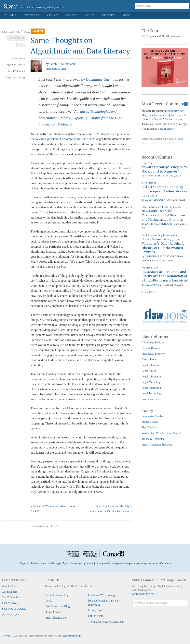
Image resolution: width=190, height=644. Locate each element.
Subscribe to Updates (14, 609)
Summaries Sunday (153, 416)
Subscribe (108, 15)
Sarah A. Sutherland (62, 64)
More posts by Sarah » (57, 69)
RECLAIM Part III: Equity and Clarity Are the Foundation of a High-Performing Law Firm (164, 276)
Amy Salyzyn (153, 175)
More (126, 15)
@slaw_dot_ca (10, 614)
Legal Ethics (148, 163)
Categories (32, 15)
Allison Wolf (153, 285)
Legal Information (16, 64)
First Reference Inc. (56, 618)
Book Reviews (149, 235)
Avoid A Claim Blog (56, 595)
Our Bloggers (10, 592)
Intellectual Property (153, 354)
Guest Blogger (155, 200)
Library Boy (95, 610)
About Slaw (9, 586)
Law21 (49, 601)
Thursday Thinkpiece (154, 439)
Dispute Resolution (152, 348)
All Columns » (149, 292)
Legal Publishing (17, 71)
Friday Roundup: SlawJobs (157, 445)
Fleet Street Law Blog (57, 606)
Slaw (10, 6)
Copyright (7, 636)
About (89, 15)
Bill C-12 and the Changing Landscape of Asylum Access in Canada (164, 191)
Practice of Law (150, 268)
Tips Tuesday (149, 427)
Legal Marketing (151, 382)
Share (21, 45)
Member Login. (75, 636)
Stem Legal (62, 636)
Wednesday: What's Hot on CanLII (161, 433)
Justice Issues (149, 183)
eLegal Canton (53, 612)
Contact (72, 15)
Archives (53, 15)
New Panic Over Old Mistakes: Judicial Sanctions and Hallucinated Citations (164, 215)
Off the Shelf (95, 616)
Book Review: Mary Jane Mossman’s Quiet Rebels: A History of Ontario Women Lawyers (164, 115)
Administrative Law (153, 342)
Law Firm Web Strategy (102, 595)
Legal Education (151, 365)
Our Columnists (11, 597)
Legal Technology (16, 77)
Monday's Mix (150, 422)
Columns (10, 15)
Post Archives (10, 603)
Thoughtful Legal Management (106, 622)
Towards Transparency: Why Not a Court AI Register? (164, 169)
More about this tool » (145, 594)
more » (171, 129)
